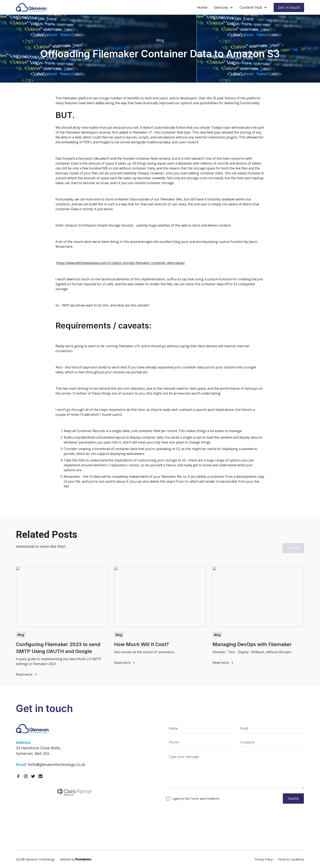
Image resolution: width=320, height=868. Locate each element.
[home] (31, 7)
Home (202, 7)
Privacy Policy (264, 859)
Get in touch (289, 7)
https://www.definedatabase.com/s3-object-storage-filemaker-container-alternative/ (121, 263)
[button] (223, 7)
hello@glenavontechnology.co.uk (56, 764)
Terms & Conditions (291, 859)
